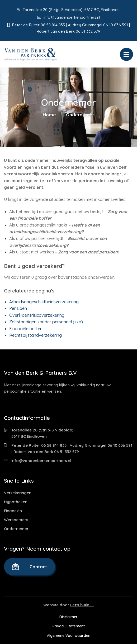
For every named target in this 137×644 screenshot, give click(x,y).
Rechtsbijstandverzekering (36, 335)
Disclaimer (68, 617)
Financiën (13, 511)
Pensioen (18, 308)
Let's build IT (82, 605)
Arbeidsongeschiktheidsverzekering (44, 302)
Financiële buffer (25, 329)
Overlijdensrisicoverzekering (37, 315)
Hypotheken (16, 502)
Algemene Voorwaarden (69, 636)
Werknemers (16, 520)
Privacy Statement (69, 626)
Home (49, 115)
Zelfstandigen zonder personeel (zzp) (46, 322)
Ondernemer (16, 529)
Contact (30, 567)
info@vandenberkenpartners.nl (69, 17)
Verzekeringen (18, 493)
